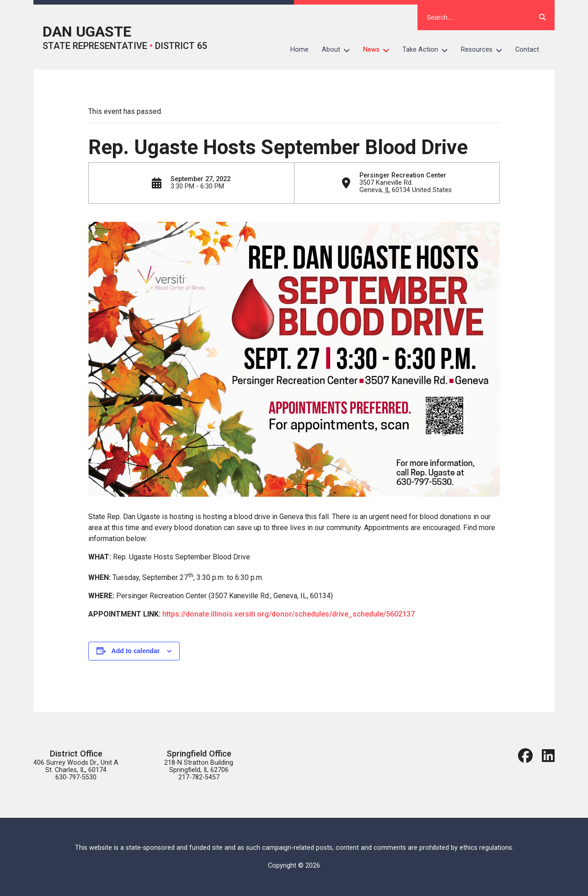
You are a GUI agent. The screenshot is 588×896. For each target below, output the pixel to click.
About (339, 50)
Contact (527, 50)
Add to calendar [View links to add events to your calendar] (136, 651)
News (380, 50)
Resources (485, 50)
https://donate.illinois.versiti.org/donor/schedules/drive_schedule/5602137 (289, 614)
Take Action (428, 50)
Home (299, 50)
